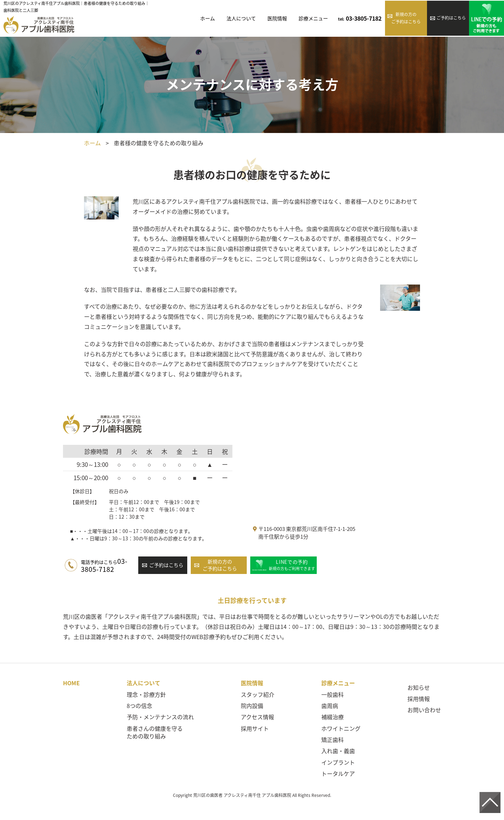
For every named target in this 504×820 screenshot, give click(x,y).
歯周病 (330, 706)
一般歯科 (332, 694)
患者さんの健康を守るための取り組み (155, 732)
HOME (71, 683)
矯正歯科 (332, 740)
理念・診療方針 (146, 694)
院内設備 (252, 706)
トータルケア (338, 773)
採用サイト (255, 728)
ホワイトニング (341, 728)
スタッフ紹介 (258, 694)
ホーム (92, 143)
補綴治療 (332, 717)
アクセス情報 (257, 717)
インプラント (338, 762)
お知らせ (419, 687)
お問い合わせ (424, 710)
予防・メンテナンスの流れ (160, 717)
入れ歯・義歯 (338, 751)
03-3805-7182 (360, 18)
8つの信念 (139, 706)
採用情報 (419, 699)
